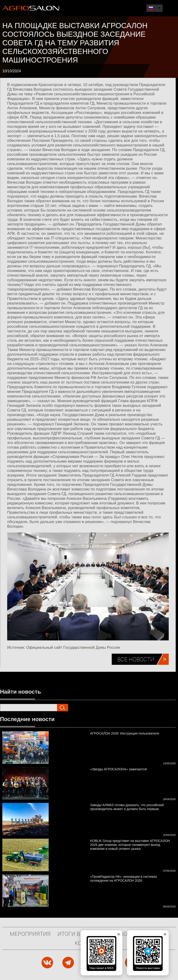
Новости (125, 934)
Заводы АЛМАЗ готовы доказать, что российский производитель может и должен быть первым (127, 807)
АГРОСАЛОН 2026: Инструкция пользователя (125, 733)
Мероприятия (30, 934)
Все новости (136, 659)
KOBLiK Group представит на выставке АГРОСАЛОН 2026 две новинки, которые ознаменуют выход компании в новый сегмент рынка (130, 845)
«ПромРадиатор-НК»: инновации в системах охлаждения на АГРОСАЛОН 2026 (124, 879)
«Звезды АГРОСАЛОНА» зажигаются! (119, 769)
